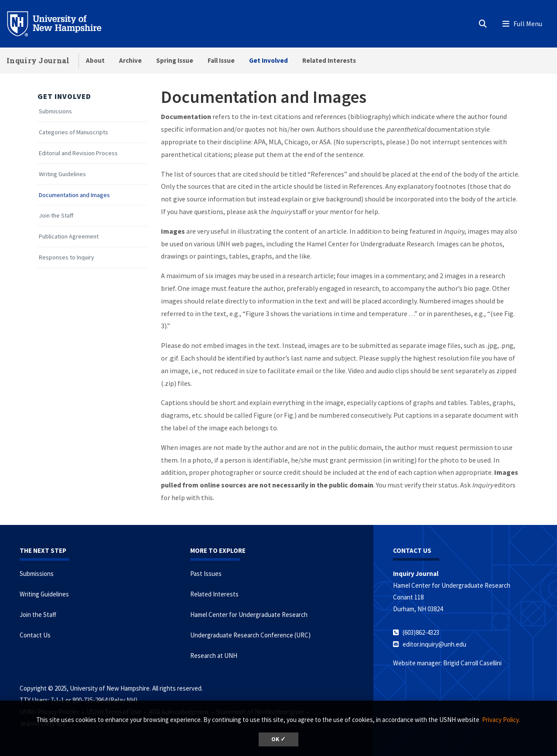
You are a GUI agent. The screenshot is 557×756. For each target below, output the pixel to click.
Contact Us (35, 635)
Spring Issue (175, 60)
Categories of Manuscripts (73, 132)
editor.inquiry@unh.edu (434, 644)
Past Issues (206, 574)
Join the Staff (56, 216)
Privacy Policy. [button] (501, 720)
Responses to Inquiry (67, 257)
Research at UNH (214, 656)
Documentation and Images (74, 195)
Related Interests (329, 60)
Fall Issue (221, 60)
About (95, 60)
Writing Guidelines (62, 174)
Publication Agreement (69, 237)
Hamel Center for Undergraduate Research (249, 615)
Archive (130, 60)
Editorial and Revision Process (78, 153)
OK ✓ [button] (278, 739)
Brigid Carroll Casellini (472, 663)
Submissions (55, 111)
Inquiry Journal (38, 60)
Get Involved (268, 60)
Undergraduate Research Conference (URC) (250, 635)
